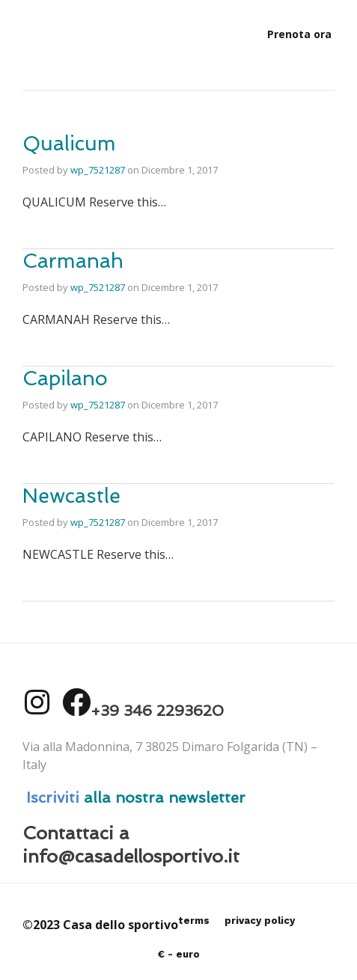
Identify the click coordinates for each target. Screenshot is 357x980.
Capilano (65, 378)
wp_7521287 (98, 170)
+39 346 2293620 (157, 711)
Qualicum (69, 143)
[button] (299, 34)
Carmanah (73, 261)
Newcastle (71, 496)
